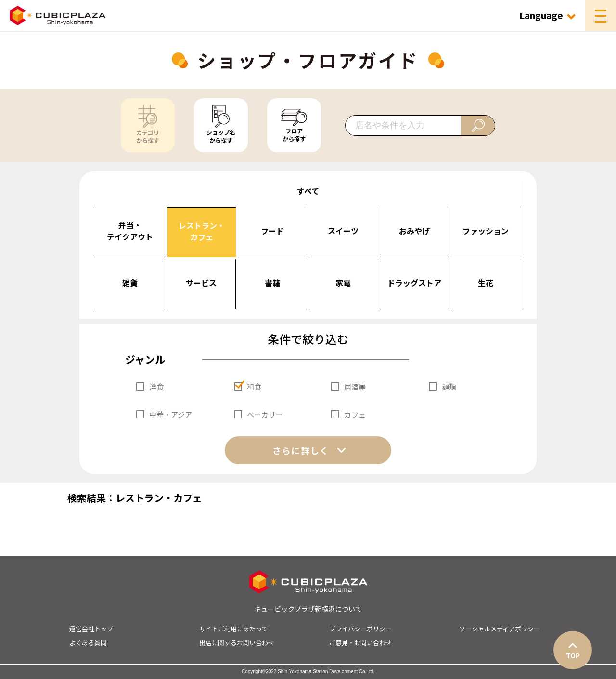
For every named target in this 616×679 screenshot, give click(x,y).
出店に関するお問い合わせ (237, 643)
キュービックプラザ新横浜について (308, 609)
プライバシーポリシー (360, 629)
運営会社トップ (91, 629)
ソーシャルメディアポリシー (500, 629)
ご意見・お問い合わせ (360, 643)
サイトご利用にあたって (233, 629)
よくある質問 (88, 643)
